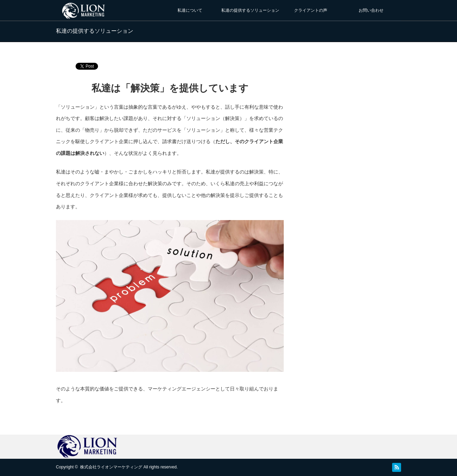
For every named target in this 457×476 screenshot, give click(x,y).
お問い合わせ (371, 10)
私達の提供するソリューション (250, 10)
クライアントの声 (311, 10)
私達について (190, 10)
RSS (397, 467)
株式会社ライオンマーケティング (111, 467)
